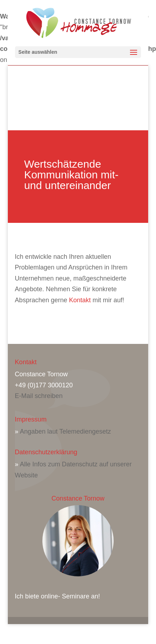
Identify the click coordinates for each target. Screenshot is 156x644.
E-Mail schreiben (39, 396)
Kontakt (80, 300)
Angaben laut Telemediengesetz (66, 431)
